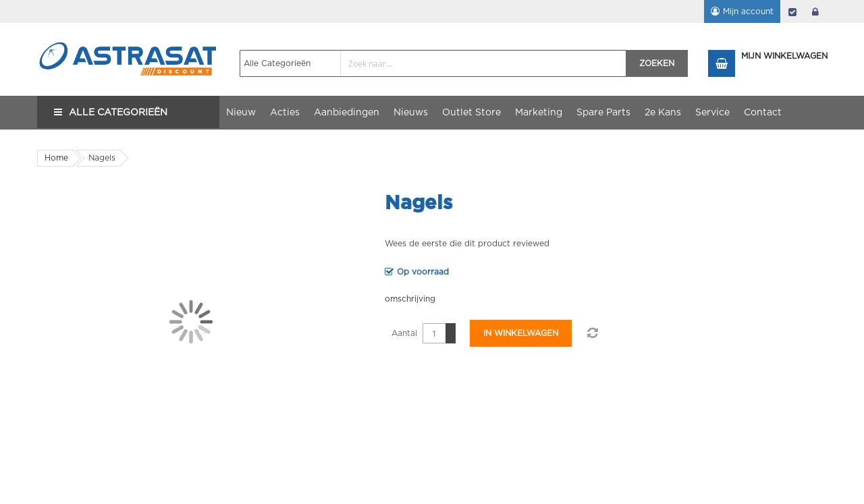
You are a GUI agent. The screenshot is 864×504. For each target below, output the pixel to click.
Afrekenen (792, 11)
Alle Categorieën (118, 113)
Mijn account (748, 11)
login (815, 11)
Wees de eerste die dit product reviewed (467, 244)
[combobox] (433, 63)
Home (56, 158)
